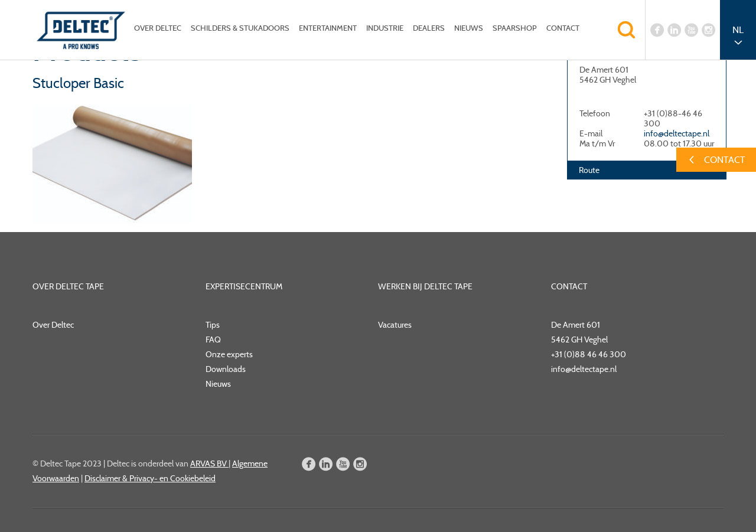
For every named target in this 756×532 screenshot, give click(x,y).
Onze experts (229, 354)
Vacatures (395, 325)
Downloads (226, 369)
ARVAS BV (209, 464)
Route (589, 170)
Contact (563, 28)
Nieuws (469, 28)
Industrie (385, 28)
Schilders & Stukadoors (240, 28)
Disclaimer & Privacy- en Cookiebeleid (150, 478)
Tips (213, 325)
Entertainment (328, 28)
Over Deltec (158, 28)
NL (738, 30)
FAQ (213, 340)
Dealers (429, 28)
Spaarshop (515, 28)
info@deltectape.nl (677, 133)
